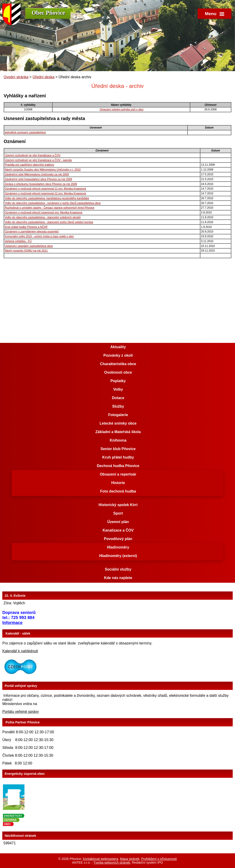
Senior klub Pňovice (118, 449)
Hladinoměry (118, 547)
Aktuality (118, 347)
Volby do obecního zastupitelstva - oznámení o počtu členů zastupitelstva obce (53, 203)
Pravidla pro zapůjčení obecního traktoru (29, 165)
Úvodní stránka (16, 77)
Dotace (118, 398)
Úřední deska (43, 77)
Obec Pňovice (48, 13)
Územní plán (118, 522)
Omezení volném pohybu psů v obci (122, 109)
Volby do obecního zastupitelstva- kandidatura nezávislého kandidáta (47, 198)
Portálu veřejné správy (21, 712)
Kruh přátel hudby (118, 457)
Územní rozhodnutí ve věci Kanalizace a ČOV (32, 155)
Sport (118, 513)
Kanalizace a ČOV (118, 530)
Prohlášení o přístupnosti (159, 859)
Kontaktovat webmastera (101, 859)
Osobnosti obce (118, 372)
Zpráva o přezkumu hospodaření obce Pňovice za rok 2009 (41, 184)
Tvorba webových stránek (112, 862)
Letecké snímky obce (118, 423)
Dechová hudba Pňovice (118, 466)
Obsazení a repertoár (118, 474)
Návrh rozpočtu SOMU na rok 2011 (26, 251)
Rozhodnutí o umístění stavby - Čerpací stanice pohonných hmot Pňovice (49, 208)
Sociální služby (118, 569)
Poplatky (118, 381)
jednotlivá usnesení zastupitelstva (25, 132)
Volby (118, 389)
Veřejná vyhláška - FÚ (18, 241)
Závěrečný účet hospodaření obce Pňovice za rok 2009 (38, 179)
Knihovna (118, 440)
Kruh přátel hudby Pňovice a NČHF (26, 227)
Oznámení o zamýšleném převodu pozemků (32, 232)
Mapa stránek (130, 859)
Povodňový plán (118, 539)
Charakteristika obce (118, 364)
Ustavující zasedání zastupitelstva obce (29, 246)
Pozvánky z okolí (118, 355)
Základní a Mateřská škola (118, 432)
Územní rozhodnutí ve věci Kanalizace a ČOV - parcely (38, 160)
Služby (118, 406)
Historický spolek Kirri (118, 505)
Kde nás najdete (118, 578)
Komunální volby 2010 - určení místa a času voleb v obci (39, 236)
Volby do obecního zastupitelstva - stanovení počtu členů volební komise (49, 222)
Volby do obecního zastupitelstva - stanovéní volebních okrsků (43, 217)
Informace (12, 623)
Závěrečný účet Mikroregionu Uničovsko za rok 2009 (37, 174)
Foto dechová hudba (118, 491)
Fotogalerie (118, 415)
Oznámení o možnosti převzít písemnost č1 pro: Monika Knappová (45, 189)
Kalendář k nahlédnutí (20, 651)
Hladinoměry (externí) (118, 556)
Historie (118, 483)
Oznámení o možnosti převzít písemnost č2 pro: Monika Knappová (45, 193)
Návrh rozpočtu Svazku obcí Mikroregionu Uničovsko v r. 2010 (43, 170)
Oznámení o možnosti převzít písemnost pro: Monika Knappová (43, 213)
